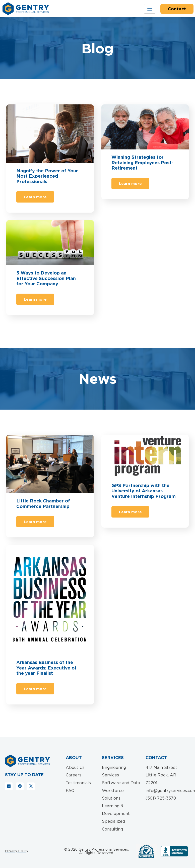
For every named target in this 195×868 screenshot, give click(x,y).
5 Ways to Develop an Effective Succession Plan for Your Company (46, 278)
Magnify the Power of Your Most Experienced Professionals (47, 176)
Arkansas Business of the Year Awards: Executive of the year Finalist (46, 668)
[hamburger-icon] (150, 9)
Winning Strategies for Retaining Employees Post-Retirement (142, 162)
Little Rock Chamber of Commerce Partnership (43, 503)
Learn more (35, 197)
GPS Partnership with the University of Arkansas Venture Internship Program (144, 491)
